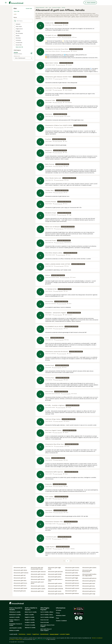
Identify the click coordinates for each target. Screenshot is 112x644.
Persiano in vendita (30, 625)
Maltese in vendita (14, 630)
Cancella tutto (29, 8)
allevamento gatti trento (37, 591)
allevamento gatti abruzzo (38, 579)
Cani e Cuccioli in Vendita (16, 609)
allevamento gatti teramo (72, 570)
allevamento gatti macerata (38, 574)
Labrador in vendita (14, 617)
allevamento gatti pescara (72, 583)
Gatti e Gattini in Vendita (31, 609)
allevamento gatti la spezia (38, 589)
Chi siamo (59, 610)
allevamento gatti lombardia (55, 589)
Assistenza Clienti (61, 616)
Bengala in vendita (30, 620)
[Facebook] (77, 618)
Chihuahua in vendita (15, 612)
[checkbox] (15, 24)
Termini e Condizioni (61, 621)
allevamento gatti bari (71, 591)
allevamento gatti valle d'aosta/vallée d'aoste (37, 568)
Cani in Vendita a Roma (47, 615)
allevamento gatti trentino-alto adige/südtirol (90, 575)
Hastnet (29, 634)
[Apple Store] (79, 613)
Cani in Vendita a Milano (47, 612)
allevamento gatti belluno (72, 593)
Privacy (58, 613)
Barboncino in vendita (15, 615)
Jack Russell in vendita (15, 628)
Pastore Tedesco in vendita (14, 621)
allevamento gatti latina (20, 581)
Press (57, 618)
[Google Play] (79, 609)
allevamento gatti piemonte (55, 572)
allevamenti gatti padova (55, 577)
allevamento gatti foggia (72, 578)
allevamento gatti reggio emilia (54, 568)
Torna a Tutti (16, 11)
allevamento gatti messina (72, 568)
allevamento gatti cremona (55, 586)
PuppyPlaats (36, 634)
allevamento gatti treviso (72, 581)
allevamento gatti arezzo (89, 589)
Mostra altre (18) (19, 47)
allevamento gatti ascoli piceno (37, 583)
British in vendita (29, 615)
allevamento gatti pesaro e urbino (55, 580)
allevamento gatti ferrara (20, 583)
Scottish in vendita (30, 622)
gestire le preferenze (40, 639)
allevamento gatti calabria (89, 568)
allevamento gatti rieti (20, 575)
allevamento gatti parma (89, 591)
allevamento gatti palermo (89, 578)
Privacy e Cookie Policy (16, 639)
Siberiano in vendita (30, 628)
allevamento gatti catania (38, 586)
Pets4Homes (22, 634)
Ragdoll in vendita (30, 617)
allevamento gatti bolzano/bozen (87, 571)
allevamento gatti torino (37, 577)
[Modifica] (31, 53)
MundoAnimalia (44, 634)
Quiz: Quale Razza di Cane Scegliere (47, 626)
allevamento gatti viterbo (20, 570)
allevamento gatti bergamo (72, 575)
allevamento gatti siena (89, 586)
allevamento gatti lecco (20, 586)
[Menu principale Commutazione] (6, 3)
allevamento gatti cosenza (72, 588)
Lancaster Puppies (65, 634)
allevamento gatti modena (55, 583)
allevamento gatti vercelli (72, 586)
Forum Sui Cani (44, 620)
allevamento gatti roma (20, 568)
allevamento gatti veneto (55, 591)
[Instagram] (81, 618)
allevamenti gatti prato (20, 591)
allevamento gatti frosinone (21, 573)
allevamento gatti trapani (20, 588)
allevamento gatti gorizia (89, 581)
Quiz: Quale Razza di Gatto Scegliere (46, 630)
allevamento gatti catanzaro (38, 572)
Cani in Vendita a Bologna (47, 617)
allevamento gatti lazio (20, 578)
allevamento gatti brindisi (55, 574)
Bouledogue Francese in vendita (16, 625)
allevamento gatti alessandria (56, 594)
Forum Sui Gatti (45, 622)
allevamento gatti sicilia (72, 573)
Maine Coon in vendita (31, 612)
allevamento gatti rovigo (89, 594)
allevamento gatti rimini (89, 583)
